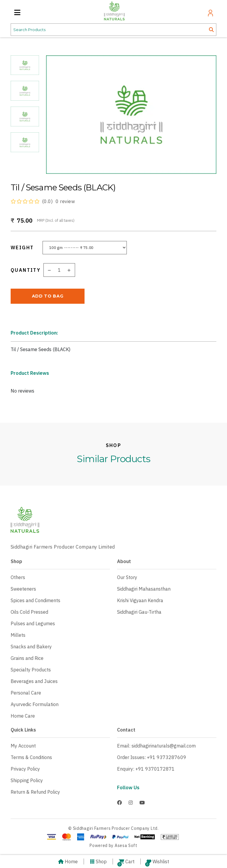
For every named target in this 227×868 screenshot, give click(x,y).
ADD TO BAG (48, 296)
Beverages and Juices (34, 681)
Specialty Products (31, 670)
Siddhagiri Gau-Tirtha (139, 612)
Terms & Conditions (31, 757)
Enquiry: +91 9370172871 (146, 769)
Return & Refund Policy (35, 792)
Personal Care (26, 693)
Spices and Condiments (35, 600)
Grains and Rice (27, 658)
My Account (23, 746)
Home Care (23, 716)
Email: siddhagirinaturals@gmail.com (156, 746)
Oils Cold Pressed (29, 612)
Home (68, 861)
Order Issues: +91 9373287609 (152, 757)
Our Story (127, 577)
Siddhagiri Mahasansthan (144, 589)
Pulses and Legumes (33, 623)
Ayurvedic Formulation (35, 704)
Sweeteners (23, 589)
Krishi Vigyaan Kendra (140, 600)
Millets (18, 635)
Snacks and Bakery (31, 647)
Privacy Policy (25, 769)
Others (18, 577)
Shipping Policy (27, 780)
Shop (98, 861)
